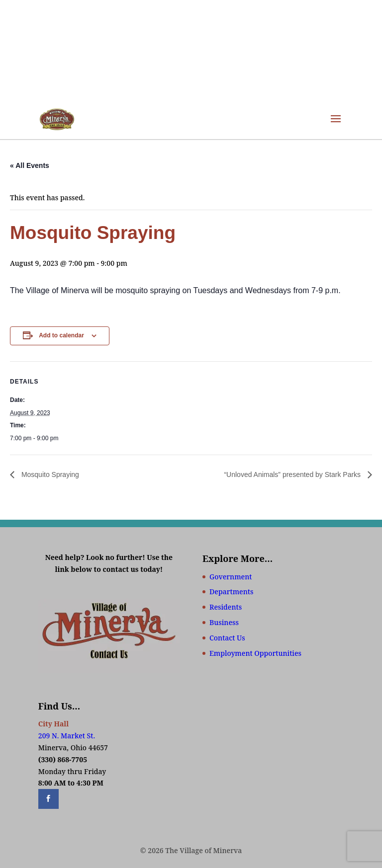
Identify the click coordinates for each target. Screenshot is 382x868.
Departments (231, 592)
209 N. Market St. (67, 736)
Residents (226, 607)
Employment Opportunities (255, 653)
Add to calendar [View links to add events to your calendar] (61, 335)
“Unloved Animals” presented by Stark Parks (293, 474)
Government (231, 577)
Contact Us (227, 638)
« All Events (30, 165)
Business (224, 622)
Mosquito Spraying (49, 474)
